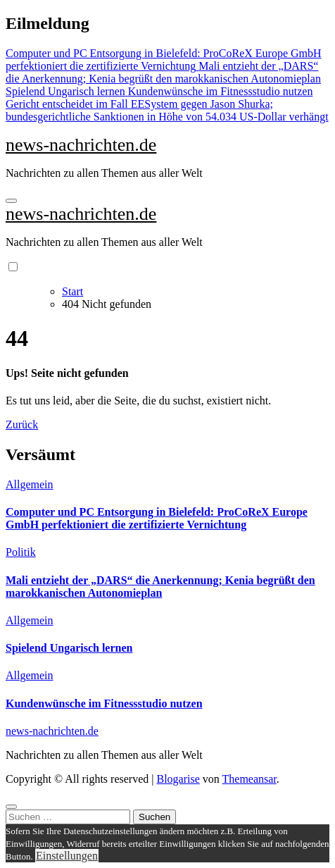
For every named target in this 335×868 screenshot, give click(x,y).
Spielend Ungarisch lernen (69, 648)
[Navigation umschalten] (11, 201)
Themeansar (249, 779)
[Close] (11, 807)
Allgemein (30, 484)
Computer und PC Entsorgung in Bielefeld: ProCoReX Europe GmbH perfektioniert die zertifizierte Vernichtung (157, 518)
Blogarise (178, 779)
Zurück (22, 424)
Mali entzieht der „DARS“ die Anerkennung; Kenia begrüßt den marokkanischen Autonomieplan (160, 587)
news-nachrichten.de (81, 145)
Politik (21, 552)
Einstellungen (67, 856)
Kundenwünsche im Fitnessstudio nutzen (104, 703)
